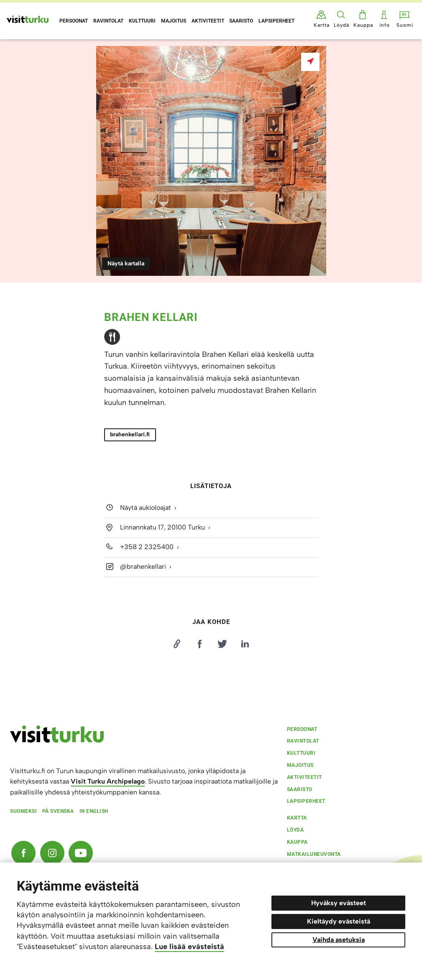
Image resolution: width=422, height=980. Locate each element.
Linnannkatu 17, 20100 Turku (162, 527)
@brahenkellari (143, 566)
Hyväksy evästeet (339, 903)
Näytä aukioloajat (146, 508)
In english (94, 811)
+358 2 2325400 (147, 547)
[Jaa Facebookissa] (199, 644)
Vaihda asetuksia (339, 940)
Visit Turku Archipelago (108, 781)
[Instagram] (52, 853)
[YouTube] (81, 853)
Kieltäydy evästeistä (339, 921)
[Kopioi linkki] (177, 644)
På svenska (58, 811)
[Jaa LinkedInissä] (245, 644)
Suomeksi (23, 811)
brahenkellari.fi (130, 434)
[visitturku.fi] (57, 741)
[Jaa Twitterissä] (223, 644)
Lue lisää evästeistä (189, 947)
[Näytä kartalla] (310, 62)
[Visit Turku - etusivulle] (28, 19)
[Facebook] (23, 853)
